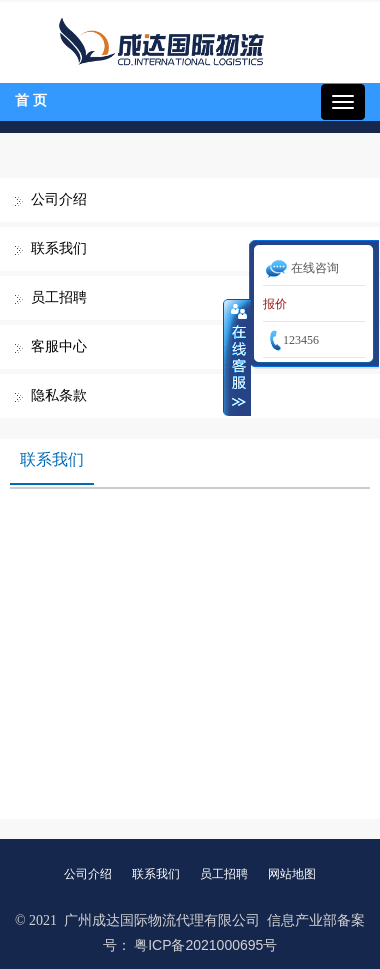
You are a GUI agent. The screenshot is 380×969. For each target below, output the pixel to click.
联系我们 (59, 248)
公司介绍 (59, 199)
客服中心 (59, 346)
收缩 (237, 357)
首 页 (31, 100)
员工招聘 (59, 297)
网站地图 (292, 874)
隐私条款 (59, 395)
